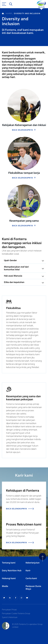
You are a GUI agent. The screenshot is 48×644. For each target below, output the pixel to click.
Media (5, 586)
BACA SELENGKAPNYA (24, 130)
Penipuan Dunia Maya (33, 588)
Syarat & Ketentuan (10, 617)
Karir (28, 571)
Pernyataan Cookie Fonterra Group (16, 614)
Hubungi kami (9, 579)
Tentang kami (9, 563)
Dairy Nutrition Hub (12, 571)
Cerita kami (31, 579)
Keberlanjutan (33, 563)
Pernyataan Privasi (9, 610)
